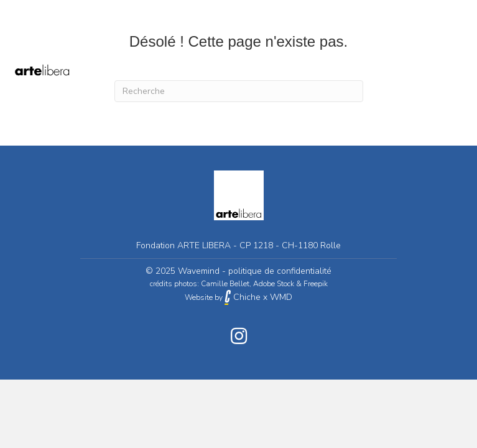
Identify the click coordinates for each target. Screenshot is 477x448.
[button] (239, 336)
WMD (281, 297)
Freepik (316, 284)
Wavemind (199, 271)
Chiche (243, 297)
